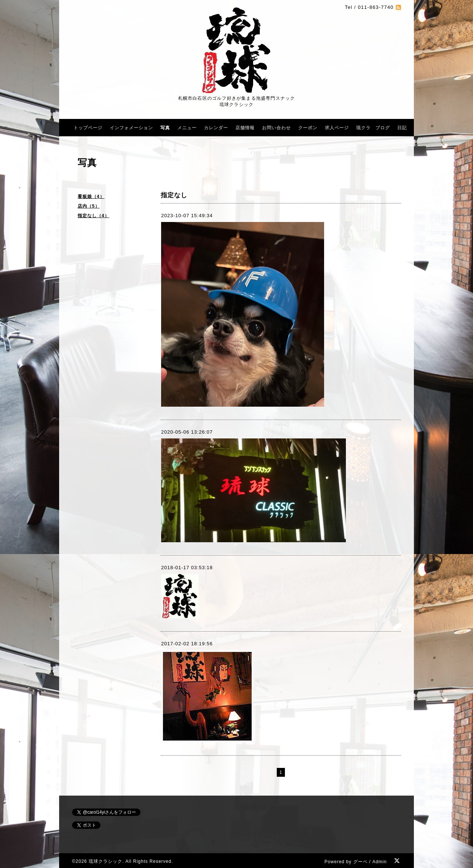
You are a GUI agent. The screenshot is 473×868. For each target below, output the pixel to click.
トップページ (88, 128)
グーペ (360, 862)
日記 (402, 128)
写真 (165, 128)
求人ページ (337, 128)
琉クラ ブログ (373, 128)
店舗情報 (245, 128)
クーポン (308, 128)
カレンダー (216, 128)
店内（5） (89, 206)
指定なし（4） (93, 216)
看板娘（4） (91, 197)
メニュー (187, 128)
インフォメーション (131, 128)
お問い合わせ (276, 128)
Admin (380, 862)
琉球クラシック (106, 861)
